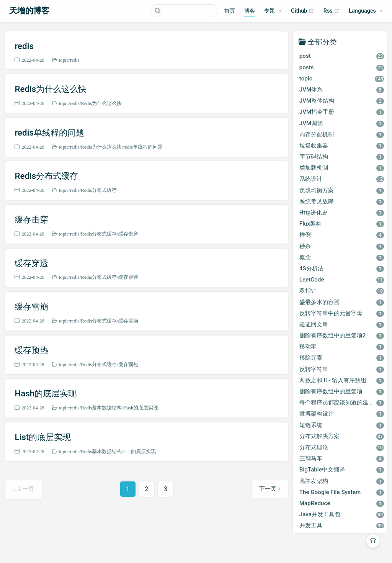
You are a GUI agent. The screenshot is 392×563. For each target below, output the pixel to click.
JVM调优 (342, 123)
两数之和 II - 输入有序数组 (342, 380)
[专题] (273, 11)
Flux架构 (342, 224)
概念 (342, 257)
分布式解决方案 (342, 436)
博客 (250, 11)
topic (64, 60)
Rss (332, 11)
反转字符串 (342, 369)
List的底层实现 (43, 437)
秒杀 (342, 246)
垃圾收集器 (342, 146)
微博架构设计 (342, 414)
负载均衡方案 (342, 190)
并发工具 (342, 525)
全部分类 (322, 42)
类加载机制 (342, 168)
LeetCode (342, 280)
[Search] (180, 11)
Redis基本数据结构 (101, 408)
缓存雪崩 (31, 306)
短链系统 (342, 425)
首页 (230, 11)
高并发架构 (342, 481)
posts (342, 67)
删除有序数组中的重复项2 (342, 336)
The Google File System (342, 492)
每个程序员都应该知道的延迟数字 (342, 403)
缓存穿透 (31, 263)
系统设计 (342, 179)
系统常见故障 (342, 201)
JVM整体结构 (342, 101)
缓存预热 (31, 350)
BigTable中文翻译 (342, 470)
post (342, 56)
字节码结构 (342, 157)
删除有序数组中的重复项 (342, 391)
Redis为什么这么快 (51, 89)
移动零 (342, 347)
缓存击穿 (31, 219)
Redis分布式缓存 (46, 176)
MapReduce (342, 503)
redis (24, 46)
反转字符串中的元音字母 (342, 313)
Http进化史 (342, 213)
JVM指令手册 (342, 112)
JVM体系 (342, 90)
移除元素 (342, 358)
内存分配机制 (342, 134)
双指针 (342, 291)
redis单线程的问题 (49, 133)
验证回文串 (342, 324)
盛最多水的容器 (342, 302)
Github (303, 11)
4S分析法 (342, 268)
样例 (342, 235)
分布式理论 (342, 447)
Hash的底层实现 (46, 393)
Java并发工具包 (342, 514)
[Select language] (366, 11)
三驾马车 (342, 458)
